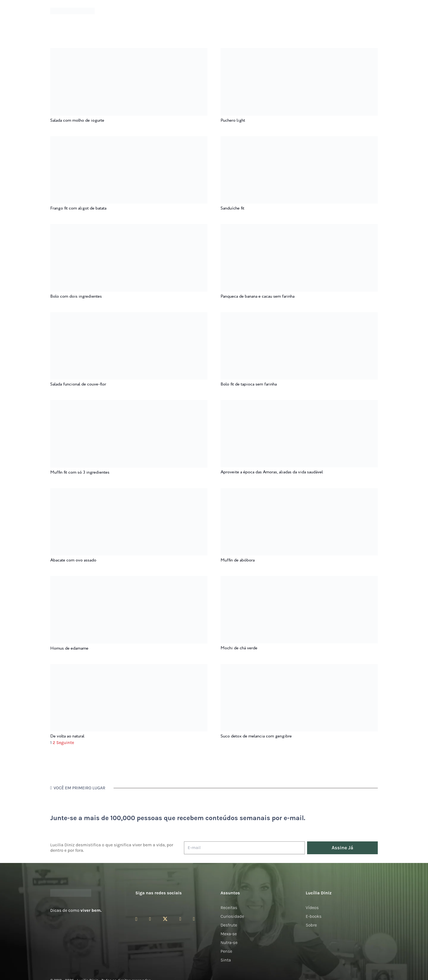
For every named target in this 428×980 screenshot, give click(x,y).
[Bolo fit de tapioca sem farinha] (299, 316)
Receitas (229, 908)
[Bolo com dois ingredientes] (129, 228)
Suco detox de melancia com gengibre (256, 736)
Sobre (311, 925)
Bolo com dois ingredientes (76, 296)
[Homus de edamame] (129, 580)
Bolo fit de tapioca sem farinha (249, 384)
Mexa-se (229, 934)
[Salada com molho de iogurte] (129, 52)
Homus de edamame (69, 648)
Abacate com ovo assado (73, 560)
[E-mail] (244, 848)
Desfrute (229, 925)
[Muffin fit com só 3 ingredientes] (129, 404)
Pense (226, 951)
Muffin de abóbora (238, 560)
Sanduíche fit (232, 208)
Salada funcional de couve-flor (78, 384)
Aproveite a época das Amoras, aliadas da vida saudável (272, 472)
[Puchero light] (299, 52)
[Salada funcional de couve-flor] (129, 316)
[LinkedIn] (194, 919)
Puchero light (233, 120)
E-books (314, 916)
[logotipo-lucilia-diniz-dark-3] (72, 11)
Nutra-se (229, 942)
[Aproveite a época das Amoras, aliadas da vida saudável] (299, 404)
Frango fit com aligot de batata (78, 208)
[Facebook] (150, 919)
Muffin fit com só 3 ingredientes (80, 472)
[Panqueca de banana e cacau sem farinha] (299, 228)
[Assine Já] (342, 848)
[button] (375, 11)
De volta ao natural (67, 736)
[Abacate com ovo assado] (129, 492)
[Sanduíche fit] (299, 140)
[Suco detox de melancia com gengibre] (299, 668)
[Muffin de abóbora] (299, 492)
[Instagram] (136, 919)
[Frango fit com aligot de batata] (129, 140)
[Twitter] (165, 919)
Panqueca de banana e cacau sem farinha (258, 296)
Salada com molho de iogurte (77, 120)
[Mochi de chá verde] (299, 580)
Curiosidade (232, 916)
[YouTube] (180, 919)
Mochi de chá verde (239, 648)
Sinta (226, 960)
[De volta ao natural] (129, 668)
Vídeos (312, 908)
